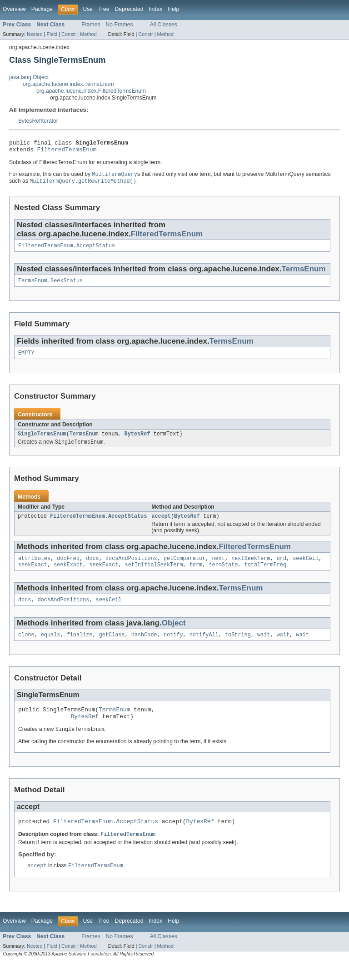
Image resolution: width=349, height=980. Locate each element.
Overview (14, 9)
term (196, 575)
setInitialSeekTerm (154, 575)
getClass (112, 647)
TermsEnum (304, 273)
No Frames (120, 25)
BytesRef (137, 441)
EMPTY (26, 359)
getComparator (184, 568)
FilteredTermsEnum (67, 152)
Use (88, 9)
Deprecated (129, 9)
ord (282, 568)
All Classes (164, 25)
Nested (35, 34)
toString (238, 647)
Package (42, 9)
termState (223, 575)
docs (92, 568)
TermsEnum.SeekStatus (50, 286)
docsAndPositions (131, 568)
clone (26, 647)
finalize (80, 647)
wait (264, 647)
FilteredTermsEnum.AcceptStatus (67, 250)
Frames (91, 25)
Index (155, 9)
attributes (34, 568)
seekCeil (306, 568)
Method (88, 34)
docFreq (68, 568)
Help (173, 9)
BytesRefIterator (38, 121)
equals (51, 647)
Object (174, 634)
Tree (104, 9)
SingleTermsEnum (42, 441)
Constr (69, 34)
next (218, 568)
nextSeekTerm (251, 568)
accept (161, 525)
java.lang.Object (29, 77)
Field (52, 34)
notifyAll (204, 647)
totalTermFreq (265, 575)
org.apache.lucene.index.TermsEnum (68, 84)
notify (173, 647)
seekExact (33, 575)
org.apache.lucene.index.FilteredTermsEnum (91, 91)
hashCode (144, 647)
